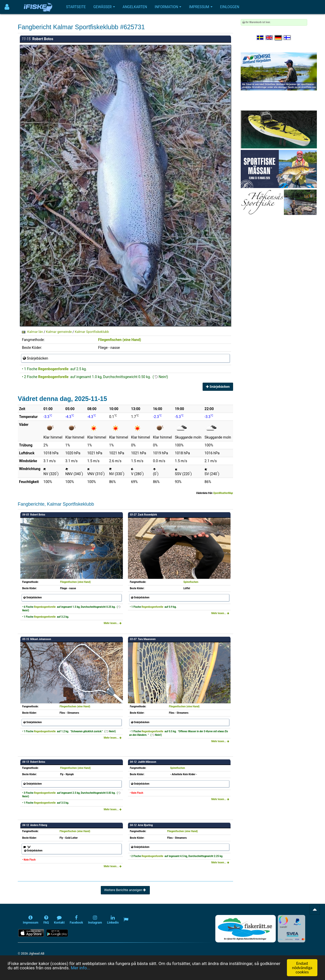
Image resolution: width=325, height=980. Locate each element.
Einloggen (230, 7)
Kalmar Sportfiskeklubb (92, 332)
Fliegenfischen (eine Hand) (120, 340)
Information (168, 7)
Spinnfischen (191, 582)
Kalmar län (35, 332)
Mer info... (80, 968)
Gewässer (104, 7)
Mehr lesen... (112, 623)
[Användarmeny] (7, 7)
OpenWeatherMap (223, 493)
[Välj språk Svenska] (261, 38)
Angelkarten (135, 7)
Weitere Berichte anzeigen (125, 890)
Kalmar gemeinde (59, 332)
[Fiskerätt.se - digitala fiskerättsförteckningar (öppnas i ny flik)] (246, 929)
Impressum (201, 7)
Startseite (76, 7)
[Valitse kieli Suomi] (287, 38)
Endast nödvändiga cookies (302, 968)
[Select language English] (269, 38)
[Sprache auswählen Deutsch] (279, 38)
